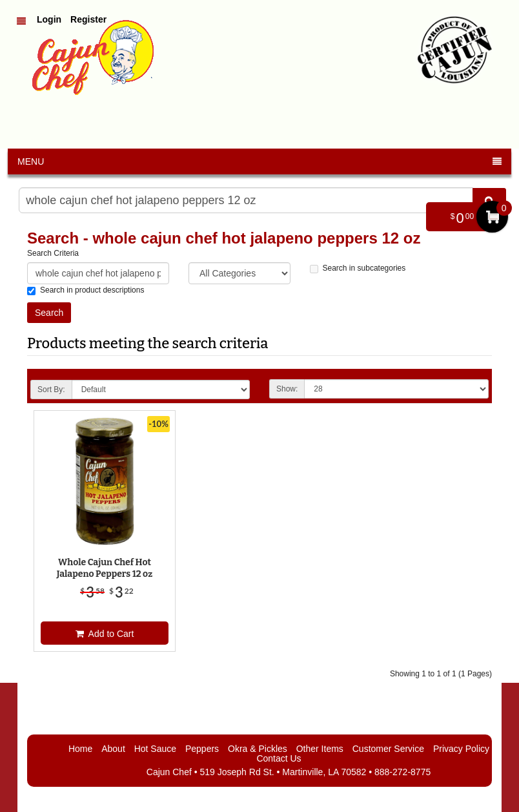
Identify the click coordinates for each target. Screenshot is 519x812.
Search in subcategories (358, 268)
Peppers (202, 749)
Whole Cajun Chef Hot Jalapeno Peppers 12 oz (105, 568)
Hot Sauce (155, 749)
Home (80, 749)
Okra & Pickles (258, 749)
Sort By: (51, 390)
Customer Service (388, 749)
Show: (287, 389)
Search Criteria (53, 253)
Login (49, 19)
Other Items (320, 749)
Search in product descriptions (86, 290)
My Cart (492, 217)
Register (88, 19)
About (113, 749)
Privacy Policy (461, 749)
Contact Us (279, 758)
